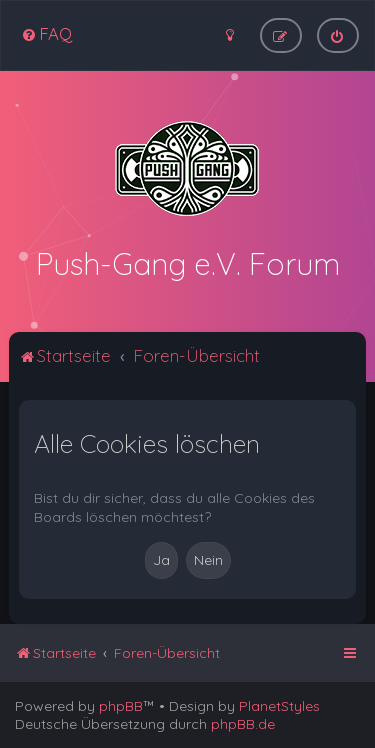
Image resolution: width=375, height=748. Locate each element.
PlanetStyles (279, 706)
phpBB (121, 706)
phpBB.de (243, 724)
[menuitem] (46, 33)
